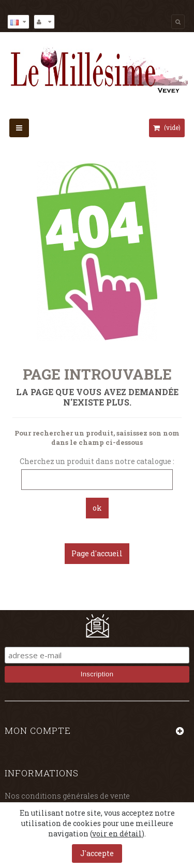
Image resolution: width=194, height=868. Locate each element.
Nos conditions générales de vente (67, 796)
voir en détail (117, 834)
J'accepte (97, 853)
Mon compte (38, 730)
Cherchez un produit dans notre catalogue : (97, 461)
